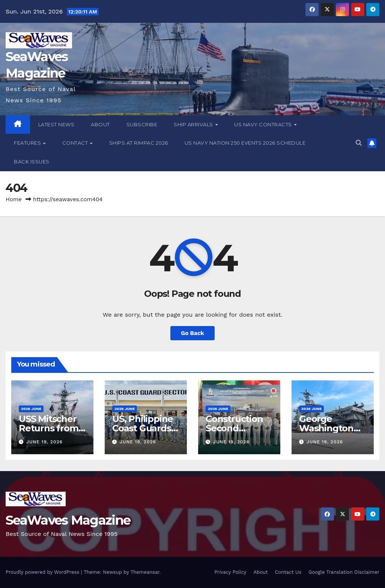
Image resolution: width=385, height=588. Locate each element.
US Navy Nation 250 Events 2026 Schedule (245, 143)
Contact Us (288, 572)
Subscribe (142, 124)
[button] (359, 143)
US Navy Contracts (264, 124)
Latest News (56, 124)
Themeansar (145, 572)
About (100, 124)
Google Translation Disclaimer (344, 572)
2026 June (31, 409)
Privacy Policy (230, 572)
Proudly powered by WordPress (43, 572)
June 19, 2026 (44, 442)
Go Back (192, 333)
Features (28, 143)
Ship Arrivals (194, 124)
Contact (76, 143)
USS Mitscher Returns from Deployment (49, 428)
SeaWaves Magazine (68, 520)
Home (14, 199)
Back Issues (32, 162)
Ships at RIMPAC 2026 (139, 143)
